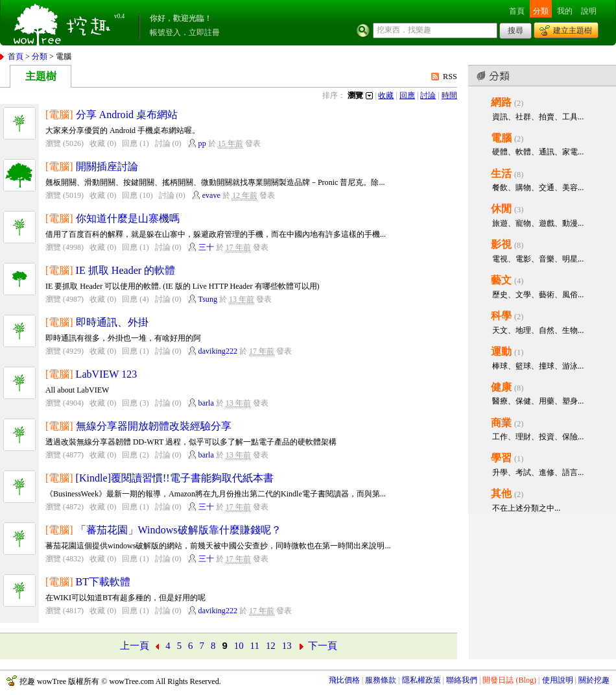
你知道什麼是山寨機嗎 (128, 218)
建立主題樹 (573, 30)
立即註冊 (204, 32)
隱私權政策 (421, 680)
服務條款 (381, 680)
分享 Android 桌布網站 (127, 115)
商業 (501, 423)
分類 (541, 11)
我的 (565, 11)
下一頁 (323, 646)
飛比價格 (344, 680)
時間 (449, 95)
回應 (407, 95)
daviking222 (218, 351)
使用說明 (558, 680)
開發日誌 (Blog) (509, 680)
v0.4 (119, 16)
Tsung (208, 299)
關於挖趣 (594, 680)
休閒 (501, 209)
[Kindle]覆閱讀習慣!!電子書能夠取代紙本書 (175, 478)
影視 (501, 244)
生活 (501, 174)
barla (206, 403)
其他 (501, 494)
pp (202, 143)
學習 (501, 458)
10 (239, 646)
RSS (450, 77)
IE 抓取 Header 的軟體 (126, 270)
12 (271, 646)
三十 (206, 247)
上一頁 (135, 646)
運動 (501, 351)
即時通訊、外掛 (112, 322)
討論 (428, 95)
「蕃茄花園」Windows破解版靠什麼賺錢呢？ (179, 530)
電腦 (501, 138)
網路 (501, 102)
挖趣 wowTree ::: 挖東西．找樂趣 (64, 23)
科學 (501, 316)
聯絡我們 (462, 680)
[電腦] (59, 115)
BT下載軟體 (103, 582)
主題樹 (41, 76)
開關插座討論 (107, 166)
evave (211, 195)
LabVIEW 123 (107, 374)
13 (287, 646)
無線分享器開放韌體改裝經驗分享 (154, 426)
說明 (589, 11)
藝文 (501, 280)
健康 (501, 387)
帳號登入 (165, 32)
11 (255, 646)
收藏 (386, 95)
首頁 (517, 11)
